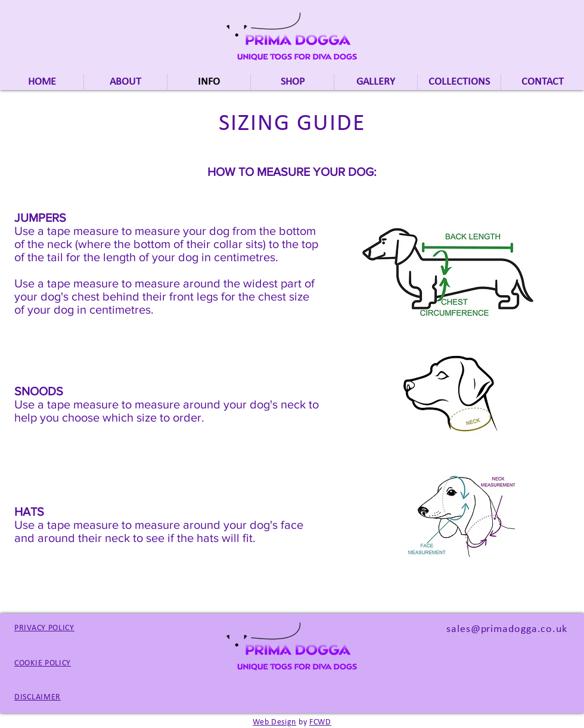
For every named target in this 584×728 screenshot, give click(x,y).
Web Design (274, 722)
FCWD (320, 722)
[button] (459, 82)
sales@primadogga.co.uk (507, 629)
